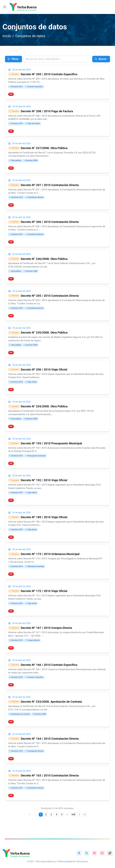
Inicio (7, 36)
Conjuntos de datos (30, 36)
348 (73, 821)
